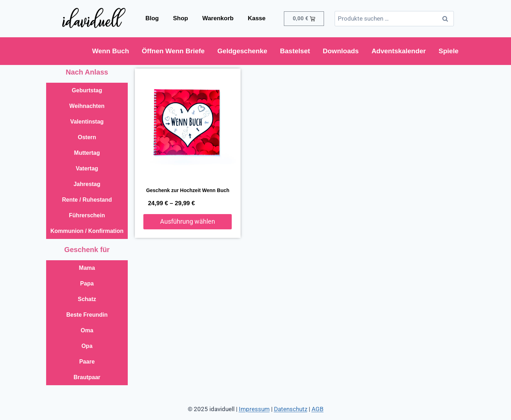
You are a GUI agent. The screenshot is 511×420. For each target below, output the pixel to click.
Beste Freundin (87, 315)
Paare (87, 362)
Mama (87, 268)
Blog (152, 18)
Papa (87, 283)
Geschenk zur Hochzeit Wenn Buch (188, 190)
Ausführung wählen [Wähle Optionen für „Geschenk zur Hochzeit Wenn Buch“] (188, 221)
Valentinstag (87, 122)
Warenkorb (218, 18)
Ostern (87, 137)
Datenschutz (291, 409)
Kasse (257, 18)
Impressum (254, 409)
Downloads (341, 51)
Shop (180, 18)
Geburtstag (87, 90)
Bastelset (295, 51)
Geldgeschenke (242, 51)
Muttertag (87, 153)
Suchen (447, 19)
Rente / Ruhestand (87, 200)
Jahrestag (87, 184)
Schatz (87, 299)
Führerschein (87, 215)
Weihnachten (87, 106)
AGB (318, 409)
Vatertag (87, 168)
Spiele (449, 51)
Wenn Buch (110, 51)
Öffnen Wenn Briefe (173, 51)
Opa (87, 346)
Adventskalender (399, 51)
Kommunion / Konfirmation (87, 231)
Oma (87, 330)
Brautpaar (87, 377)
